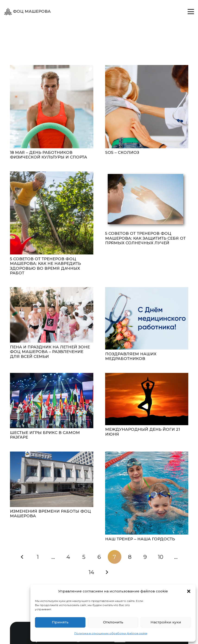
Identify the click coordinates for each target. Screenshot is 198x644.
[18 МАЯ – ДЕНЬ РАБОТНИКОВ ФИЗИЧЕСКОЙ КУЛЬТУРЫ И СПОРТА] (52, 107)
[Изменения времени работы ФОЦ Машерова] (52, 479)
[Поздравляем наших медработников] (147, 318)
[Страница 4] (68, 557)
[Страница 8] (130, 557)
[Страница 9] (145, 557)
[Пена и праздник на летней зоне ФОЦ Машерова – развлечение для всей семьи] (52, 315)
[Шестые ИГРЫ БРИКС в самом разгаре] (52, 401)
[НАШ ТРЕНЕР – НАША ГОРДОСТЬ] (147, 493)
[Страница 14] (91, 572)
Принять (60, 622)
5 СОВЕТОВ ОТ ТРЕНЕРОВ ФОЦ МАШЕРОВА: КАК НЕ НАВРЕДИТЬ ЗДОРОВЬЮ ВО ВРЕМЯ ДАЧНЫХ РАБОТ (45, 266)
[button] (189, 591)
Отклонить (113, 622)
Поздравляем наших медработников (130, 356)
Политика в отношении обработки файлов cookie (111, 633)
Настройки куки (166, 622)
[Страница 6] (99, 557)
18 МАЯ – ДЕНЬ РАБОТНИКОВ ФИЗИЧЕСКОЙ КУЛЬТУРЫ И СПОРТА (49, 155)
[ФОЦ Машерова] (8, 12)
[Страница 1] (38, 557)
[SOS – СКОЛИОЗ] (147, 107)
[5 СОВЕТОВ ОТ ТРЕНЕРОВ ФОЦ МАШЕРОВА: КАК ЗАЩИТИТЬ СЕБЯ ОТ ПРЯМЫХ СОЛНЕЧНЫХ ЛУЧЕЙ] (147, 200)
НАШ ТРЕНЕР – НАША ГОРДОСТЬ (140, 539)
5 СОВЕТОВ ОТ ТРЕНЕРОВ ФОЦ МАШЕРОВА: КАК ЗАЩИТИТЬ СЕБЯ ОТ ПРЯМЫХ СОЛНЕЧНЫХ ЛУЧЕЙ (145, 238)
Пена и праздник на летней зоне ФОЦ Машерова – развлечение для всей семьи (50, 352)
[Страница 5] (84, 557)
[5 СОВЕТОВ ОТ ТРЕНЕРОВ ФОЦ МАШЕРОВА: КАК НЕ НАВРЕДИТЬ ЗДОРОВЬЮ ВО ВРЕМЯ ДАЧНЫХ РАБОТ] (52, 213)
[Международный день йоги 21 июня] (147, 399)
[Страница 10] (160, 557)
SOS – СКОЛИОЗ (122, 152)
